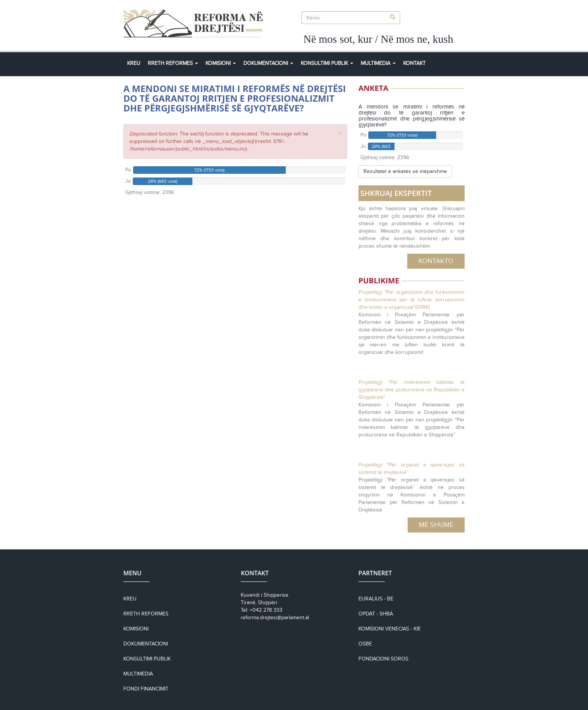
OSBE (365, 644)
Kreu (134, 63)
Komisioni (221, 63)
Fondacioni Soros (383, 659)
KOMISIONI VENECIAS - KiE (390, 629)
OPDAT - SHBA (376, 614)
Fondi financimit (146, 689)
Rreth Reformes (173, 63)
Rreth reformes (146, 614)
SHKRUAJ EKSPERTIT (396, 193)
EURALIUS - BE (376, 599)
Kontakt (414, 63)
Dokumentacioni (268, 63)
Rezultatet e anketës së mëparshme (405, 171)
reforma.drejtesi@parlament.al (275, 617)
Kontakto (436, 261)
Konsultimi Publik (327, 63)
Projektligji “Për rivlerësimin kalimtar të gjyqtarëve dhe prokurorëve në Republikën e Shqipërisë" (412, 390)
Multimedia (378, 63)
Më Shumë (436, 525)
